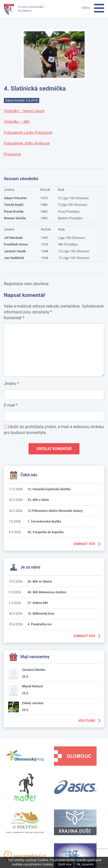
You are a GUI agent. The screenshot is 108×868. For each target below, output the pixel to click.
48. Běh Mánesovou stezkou (47, 592)
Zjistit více (64, 864)
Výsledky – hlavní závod (24, 111)
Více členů (87, 721)
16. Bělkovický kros (41, 614)
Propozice (12, 154)
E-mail (11, 405)
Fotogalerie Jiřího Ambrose (27, 143)
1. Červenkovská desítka (44, 522)
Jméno (11, 384)
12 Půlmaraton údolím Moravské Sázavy (55, 511)
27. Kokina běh (38, 603)
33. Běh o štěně (38, 500)
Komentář (14, 318)
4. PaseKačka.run (40, 624)
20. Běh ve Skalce (40, 582)
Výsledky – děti (17, 122)
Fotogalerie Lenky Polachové (28, 133)
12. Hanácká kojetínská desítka (49, 489)
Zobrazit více (85, 544)
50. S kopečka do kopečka (45, 532)
